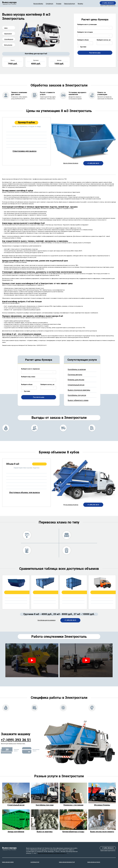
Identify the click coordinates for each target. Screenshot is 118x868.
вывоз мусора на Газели (94, 862)
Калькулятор (8, 34)
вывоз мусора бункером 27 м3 (67, 862)
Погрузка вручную (75, 375)
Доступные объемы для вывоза (25, 492)
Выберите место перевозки (30, 369)
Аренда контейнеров (16, 832)
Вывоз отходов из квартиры (79, 390)
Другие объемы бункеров (71, 163)
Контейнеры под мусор (77, 395)
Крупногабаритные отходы (73, 832)
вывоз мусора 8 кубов (8, 862)
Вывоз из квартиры (45, 832)
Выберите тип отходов (85, 32)
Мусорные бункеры (102, 805)
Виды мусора (8, 45)
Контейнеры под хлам (45, 805)
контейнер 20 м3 (35, 862)
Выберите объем (83, 40)
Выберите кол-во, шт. (104, 40)
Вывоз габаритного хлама (78, 400)
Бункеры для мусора (76, 380)
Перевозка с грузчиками (73, 805)
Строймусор (49, 4)
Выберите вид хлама (28, 377)
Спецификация (9, 39)
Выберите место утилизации (87, 24)
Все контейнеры (38, 4)
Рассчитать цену (95, 53)
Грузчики (59, 4)
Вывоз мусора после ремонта (102, 832)
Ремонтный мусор (70, 4)
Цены (6, 28)
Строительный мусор (76, 385)
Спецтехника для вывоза (25, 151)
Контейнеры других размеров (47, 620)
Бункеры (80, 4)
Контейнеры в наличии (77, 369)
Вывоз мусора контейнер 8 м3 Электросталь (51, 853)
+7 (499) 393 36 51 (108, 3)
